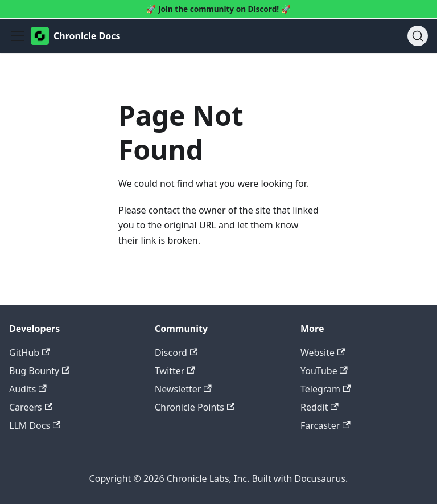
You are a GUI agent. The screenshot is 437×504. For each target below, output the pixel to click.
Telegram (325, 389)
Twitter (175, 371)
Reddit (319, 407)
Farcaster (325, 425)
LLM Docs (35, 425)
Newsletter (183, 389)
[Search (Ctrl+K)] (418, 36)
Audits (28, 389)
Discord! (264, 9)
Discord (176, 353)
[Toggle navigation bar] (18, 36)
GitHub (29, 353)
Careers (31, 407)
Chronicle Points (195, 407)
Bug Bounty (39, 371)
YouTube (324, 371)
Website (323, 353)
